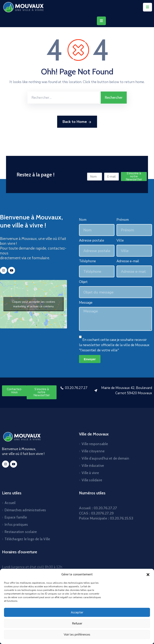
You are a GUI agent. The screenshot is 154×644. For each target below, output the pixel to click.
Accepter (77, 612)
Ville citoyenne (93, 451)
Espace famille (16, 517)
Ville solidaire (92, 480)
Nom (83, 220)
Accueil (10, 503)
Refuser (77, 623)
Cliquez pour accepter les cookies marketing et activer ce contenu (34, 304)
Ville (120, 240)
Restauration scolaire (21, 532)
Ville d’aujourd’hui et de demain (105, 458)
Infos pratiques (16, 525)
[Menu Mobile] (147, 7)
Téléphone (87, 261)
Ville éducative (93, 466)
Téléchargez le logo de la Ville (27, 539)
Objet (83, 282)
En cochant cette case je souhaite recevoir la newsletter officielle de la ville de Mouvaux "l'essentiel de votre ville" (114, 345)
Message (86, 303)
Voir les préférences (77, 635)
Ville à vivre (90, 473)
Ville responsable (95, 444)
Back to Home (77, 122)
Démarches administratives (25, 510)
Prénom (123, 220)
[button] (148, 574)
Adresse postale (92, 240)
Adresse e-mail (128, 261)
